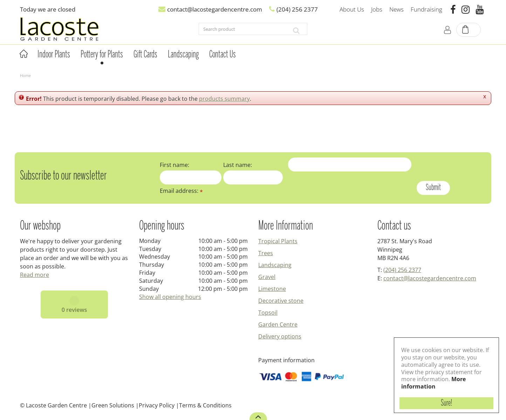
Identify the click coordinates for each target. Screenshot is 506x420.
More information (433, 383)
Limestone (272, 289)
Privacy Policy (157, 405)
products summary (224, 99)
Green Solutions (113, 405)
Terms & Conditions (205, 405)
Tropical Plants (278, 241)
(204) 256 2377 (402, 270)
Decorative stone (281, 301)
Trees (266, 253)
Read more (35, 275)
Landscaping (275, 265)
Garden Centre (278, 324)
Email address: (181, 191)
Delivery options (280, 336)
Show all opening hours (170, 297)
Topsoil (268, 313)
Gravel (267, 277)
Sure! (447, 403)
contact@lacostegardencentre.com (430, 278)
